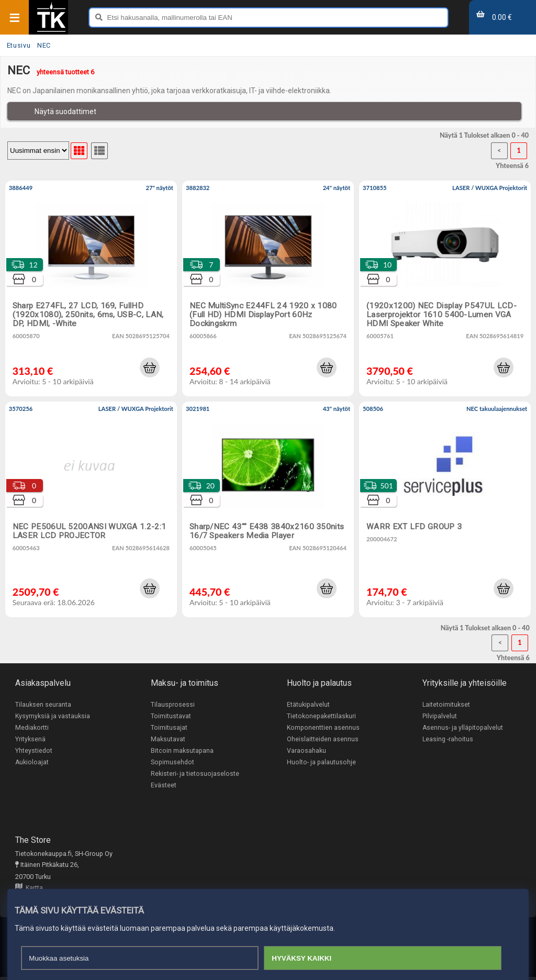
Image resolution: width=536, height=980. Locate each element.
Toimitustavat (171, 716)
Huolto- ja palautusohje (321, 764)
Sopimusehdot (172, 764)
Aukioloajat (32, 764)
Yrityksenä (30, 740)
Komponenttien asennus (323, 728)
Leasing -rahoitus (448, 740)
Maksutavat (168, 740)
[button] (150, 367)
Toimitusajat (169, 728)
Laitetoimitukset (446, 704)
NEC (44, 45)
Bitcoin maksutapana (182, 752)
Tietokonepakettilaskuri (321, 716)
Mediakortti (32, 728)
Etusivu (19, 45)
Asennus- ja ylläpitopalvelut (463, 728)
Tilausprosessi (173, 704)
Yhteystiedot (34, 752)
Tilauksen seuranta (43, 704)
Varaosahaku (306, 752)
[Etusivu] (51, 31)
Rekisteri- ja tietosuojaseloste (195, 776)
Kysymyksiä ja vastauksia (53, 716)
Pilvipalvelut (440, 716)
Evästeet (164, 788)
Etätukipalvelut (308, 704)
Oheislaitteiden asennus (323, 740)
